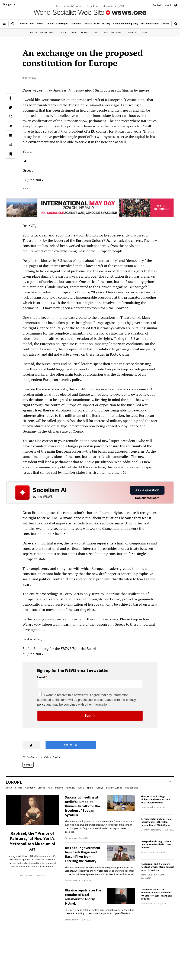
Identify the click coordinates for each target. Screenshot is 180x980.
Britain (9, 788)
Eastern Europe (114, 788)
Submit (90, 716)
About (168, 5)
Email (41, 677)
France (19, 788)
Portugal (70, 788)
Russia (81, 788)
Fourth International (43, 32)
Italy (50, 788)
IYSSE (96, 32)
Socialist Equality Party (74, 32)
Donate (146, 32)
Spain (90, 788)
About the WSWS (112, 32)
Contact (157, 5)
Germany (30, 788)
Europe (28, 765)
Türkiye (99, 788)
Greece (41, 788)
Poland (59, 788)
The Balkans (131, 788)
